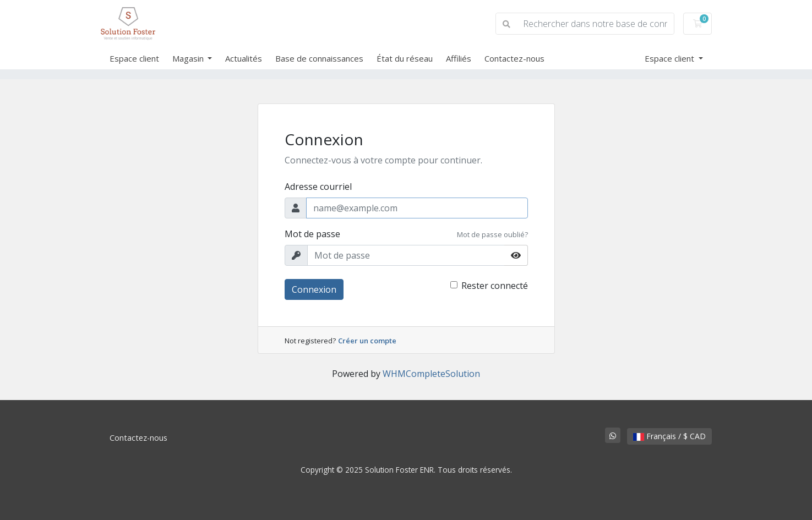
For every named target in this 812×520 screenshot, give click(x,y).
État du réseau (405, 58)
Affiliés (459, 58)
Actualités (244, 58)
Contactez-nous (514, 58)
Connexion (314, 289)
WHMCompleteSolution (431, 374)
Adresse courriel (318, 187)
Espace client (134, 58)
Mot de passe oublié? (492, 234)
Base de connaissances (319, 58)
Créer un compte (367, 341)
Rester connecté (495, 286)
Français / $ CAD (669, 436)
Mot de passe (312, 234)
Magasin (189, 58)
